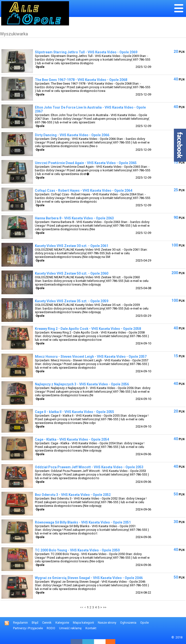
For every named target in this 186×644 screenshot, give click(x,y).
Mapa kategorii (83, 623)
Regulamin (20, 623)
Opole (144, 623)
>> (105, 607)
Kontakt (91, 628)
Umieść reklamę (70, 628)
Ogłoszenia (128, 623)
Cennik (47, 623)
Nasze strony (107, 623)
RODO (51, 628)
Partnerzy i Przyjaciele (28, 628)
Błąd (35, 623)
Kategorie (62, 623)
